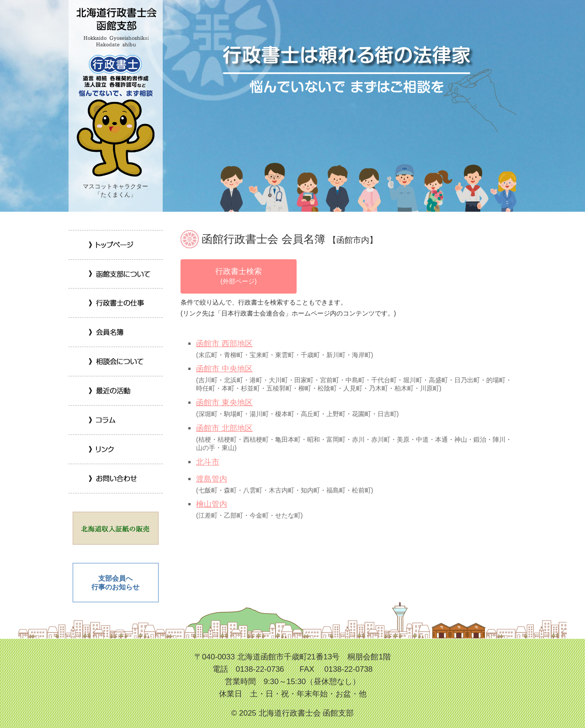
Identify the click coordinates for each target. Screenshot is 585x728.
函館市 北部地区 (224, 428)
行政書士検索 (239, 276)
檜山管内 (212, 504)
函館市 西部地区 (224, 344)
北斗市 (208, 462)
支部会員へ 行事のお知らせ (115, 583)
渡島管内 (212, 479)
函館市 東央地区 (224, 403)
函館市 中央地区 (224, 369)
